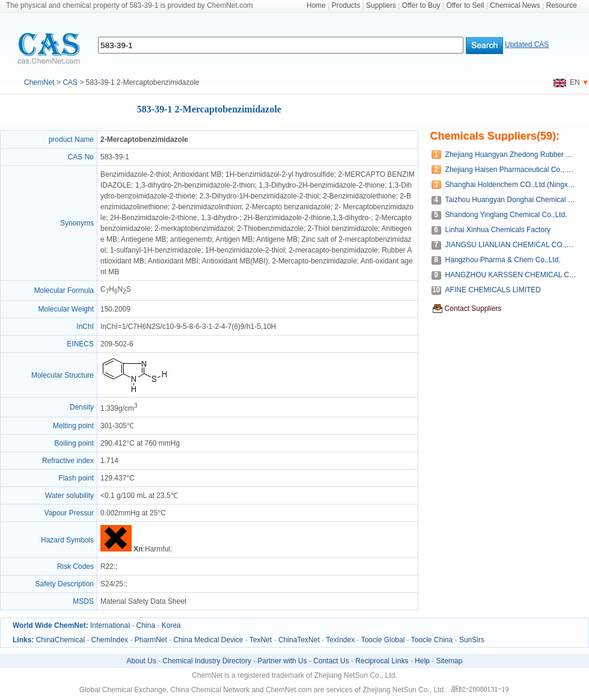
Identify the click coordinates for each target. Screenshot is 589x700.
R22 (107, 566)
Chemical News (515, 5)
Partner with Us (282, 661)
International (110, 625)
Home (316, 5)
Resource (562, 5)
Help (422, 661)
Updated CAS (527, 45)
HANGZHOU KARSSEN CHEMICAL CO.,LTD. (511, 275)
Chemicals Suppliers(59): (495, 136)
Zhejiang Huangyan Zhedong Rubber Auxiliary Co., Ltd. (511, 155)
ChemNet (39, 82)
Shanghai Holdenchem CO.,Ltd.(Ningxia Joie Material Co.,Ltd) (511, 185)
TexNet (261, 640)
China (146, 625)
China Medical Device (208, 640)
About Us (142, 661)
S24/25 (112, 584)
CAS (70, 82)
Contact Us (331, 661)
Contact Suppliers (473, 309)
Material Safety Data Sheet (143, 601)
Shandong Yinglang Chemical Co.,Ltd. (506, 215)
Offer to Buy (421, 5)
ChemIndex (110, 640)
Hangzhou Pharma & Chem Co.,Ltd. (503, 260)
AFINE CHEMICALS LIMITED (493, 290)
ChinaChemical (60, 640)
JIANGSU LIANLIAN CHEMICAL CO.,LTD (511, 245)
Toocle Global (383, 640)
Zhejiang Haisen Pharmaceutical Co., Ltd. (511, 170)
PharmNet (151, 640)
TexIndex (340, 640)
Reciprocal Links (382, 661)
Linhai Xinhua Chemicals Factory (498, 230)
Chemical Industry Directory (207, 661)
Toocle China (432, 640)
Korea (171, 625)
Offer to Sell (465, 5)
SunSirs (472, 640)
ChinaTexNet (299, 640)
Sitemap (449, 661)
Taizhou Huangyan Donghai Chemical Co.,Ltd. (511, 200)
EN (567, 82)
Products (346, 5)
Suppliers (381, 5)
